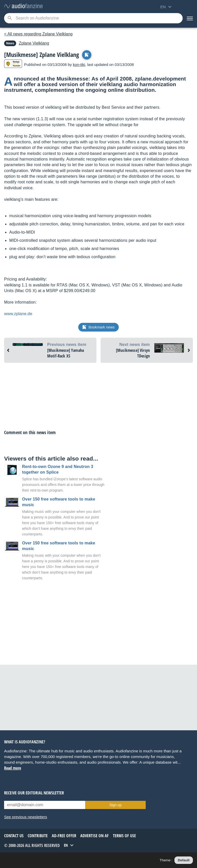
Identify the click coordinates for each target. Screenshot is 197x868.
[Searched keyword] (93, 18)
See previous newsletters (26, 817)
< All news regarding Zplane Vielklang (38, 34)
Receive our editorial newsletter (34, 793)
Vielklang (34, 43)
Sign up (115, 805)
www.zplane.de (18, 314)
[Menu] (190, 18)
